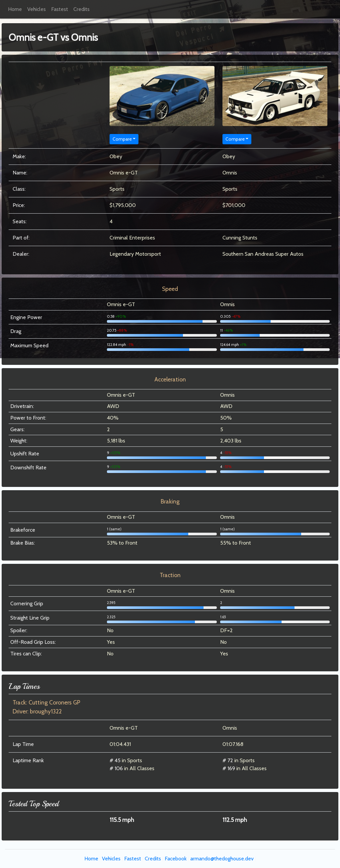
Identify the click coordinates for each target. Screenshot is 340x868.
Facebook (176, 859)
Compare (122, 139)
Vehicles (37, 9)
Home (15, 9)
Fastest (60, 9)
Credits (82, 9)
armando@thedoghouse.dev (222, 859)
